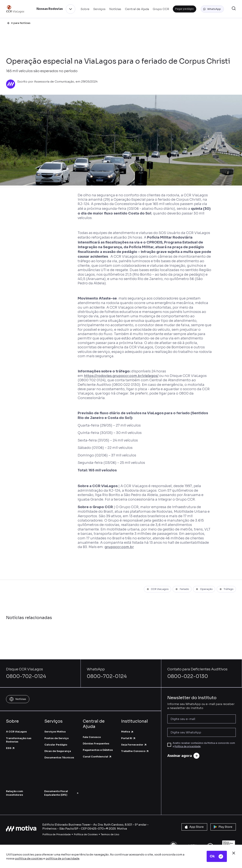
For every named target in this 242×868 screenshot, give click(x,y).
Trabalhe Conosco (135, 751)
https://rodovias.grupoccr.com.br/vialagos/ (121, 376)
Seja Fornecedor (134, 745)
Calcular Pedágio (56, 745)
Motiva (127, 732)
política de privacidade (62, 858)
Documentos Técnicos (59, 758)
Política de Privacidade (57, 834)
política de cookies (29, 858)
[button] (212, 9)
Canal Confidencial (97, 757)
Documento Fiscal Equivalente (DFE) (61, 793)
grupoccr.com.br (119, 547)
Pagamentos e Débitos (98, 750)
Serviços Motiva (55, 732)
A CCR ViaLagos (16, 732)
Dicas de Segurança (58, 751)
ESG (10, 748)
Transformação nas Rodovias (19, 740)
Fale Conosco (92, 737)
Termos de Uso (110, 834)
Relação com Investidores (15, 793)
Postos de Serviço (57, 738)
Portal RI (128, 738)
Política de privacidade (188, 746)
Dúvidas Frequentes (96, 744)
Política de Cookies (86, 834)
